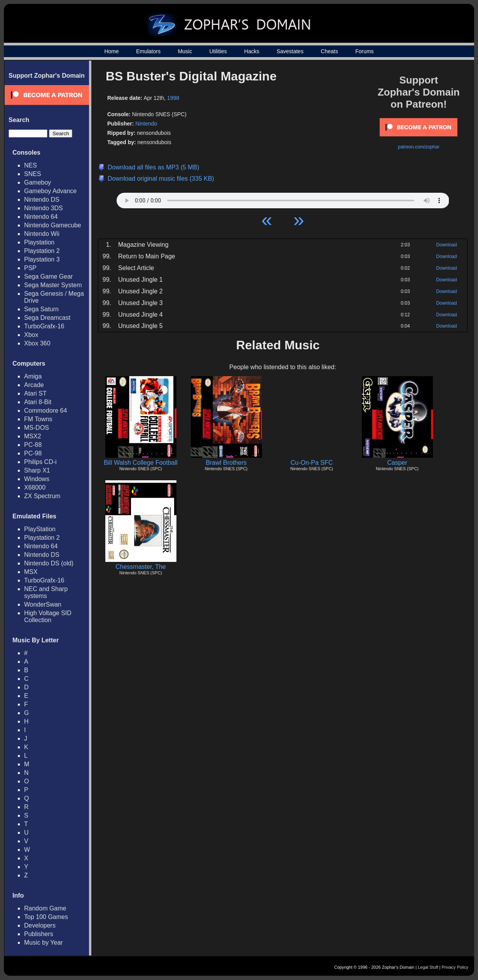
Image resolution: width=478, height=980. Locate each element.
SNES (33, 174)
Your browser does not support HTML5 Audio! (283, 199)
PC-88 (33, 445)
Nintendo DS (42, 200)
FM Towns (38, 419)
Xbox (31, 335)
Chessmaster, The (141, 567)
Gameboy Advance (50, 191)
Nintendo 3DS (44, 208)
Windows (37, 479)
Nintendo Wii (42, 234)
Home (111, 51)
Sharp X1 (37, 470)
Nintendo (146, 124)
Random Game (45, 908)
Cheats (329, 51)
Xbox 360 (37, 343)
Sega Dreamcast (47, 318)
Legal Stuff (428, 967)
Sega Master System (53, 285)
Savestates (290, 51)
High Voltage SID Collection (48, 616)
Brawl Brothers (226, 463)
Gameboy (38, 182)
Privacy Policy (455, 967)
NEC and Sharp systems (46, 592)
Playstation (39, 242)
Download (446, 245)
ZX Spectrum (42, 496)
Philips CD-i (40, 462)
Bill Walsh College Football (141, 463)
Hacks (252, 51)
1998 (173, 98)
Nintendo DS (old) (49, 563)
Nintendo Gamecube (53, 225)
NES (31, 165)
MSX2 (33, 436)
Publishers (39, 934)
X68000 (35, 487)
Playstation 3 (42, 259)
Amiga (33, 376)
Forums (364, 51)
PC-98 (33, 453)
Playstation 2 (42, 251)
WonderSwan (43, 604)
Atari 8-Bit (38, 402)
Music (185, 51)
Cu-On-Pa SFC (312, 463)
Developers (40, 925)
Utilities (218, 51)
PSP (30, 268)
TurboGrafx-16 (44, 326)
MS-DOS (37, 428)
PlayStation (40, 529)
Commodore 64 (45, 411)
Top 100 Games (46, 917)
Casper (397, 463)
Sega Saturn (41, 309)
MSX (31, 572)
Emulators (148, 51)
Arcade (34, 385)
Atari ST (35, 393)
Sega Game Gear (48, 276)
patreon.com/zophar (419, 147)
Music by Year (44, 943)
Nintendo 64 (41, 217)
